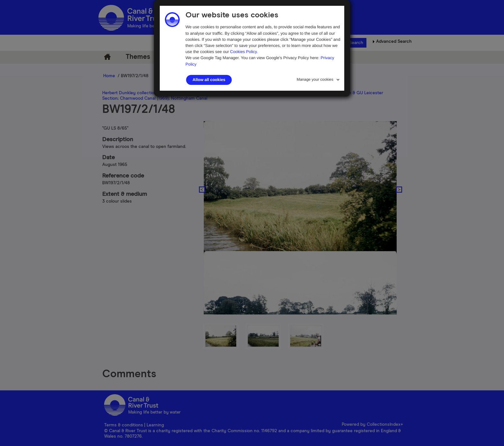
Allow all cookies (209, 80)
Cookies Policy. (244, 52)
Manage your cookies (315, 79)
